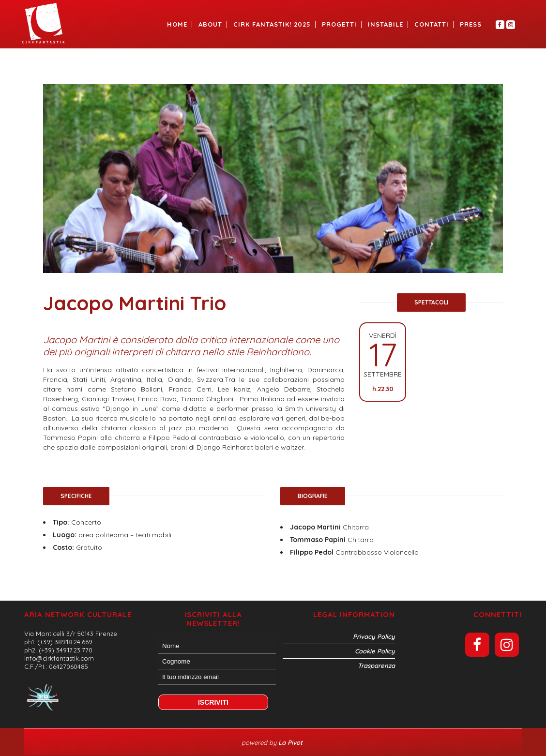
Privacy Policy (374, 636)
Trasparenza (376, 665)
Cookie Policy (375, 651)
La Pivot (291, 742)
